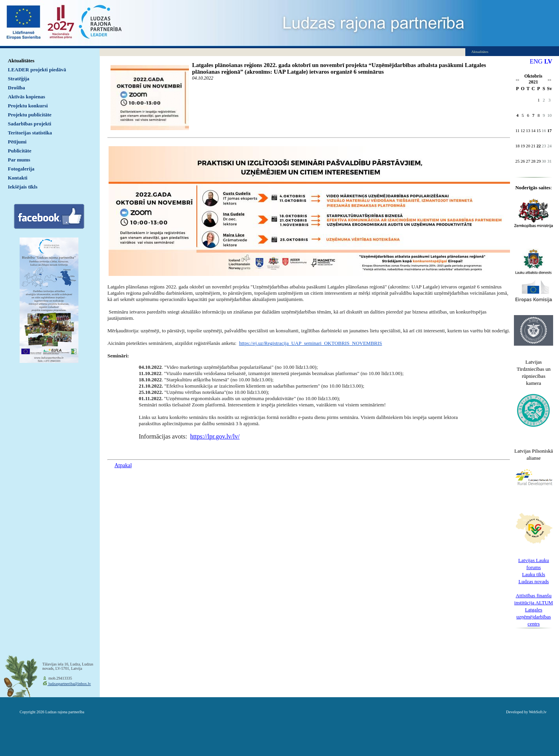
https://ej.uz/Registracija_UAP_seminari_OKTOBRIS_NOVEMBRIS (311, 343)
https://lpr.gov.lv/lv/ (215, 436)
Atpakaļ (123, 465)
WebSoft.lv (538, 712)
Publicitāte (20, 151)
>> (549, 80)
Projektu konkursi (28, 106)
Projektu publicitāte (30, 115)
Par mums (19, 160)
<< (517, 80)
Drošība (16, 88)
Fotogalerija (21, 169)
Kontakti (18, 178)
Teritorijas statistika (30, 133)
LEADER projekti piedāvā (37, 70)
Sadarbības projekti (30, 124)
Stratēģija (19, 79)
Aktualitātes (21, 61)
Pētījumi (17, 142)
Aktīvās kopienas (26, 97)
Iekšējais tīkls (23, 187)
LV (548, 61)
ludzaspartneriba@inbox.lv (69, 684)
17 (549, 131)
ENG (536, 61)
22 (538, 146)
